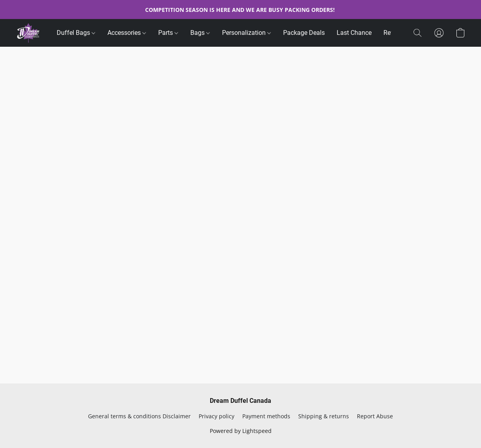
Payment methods (266, 416)
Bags (200, 33)
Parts (168, 33)
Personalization (246, 33)
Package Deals (304, 33)
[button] (28, 33)
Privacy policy (217, 416)
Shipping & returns (324, 416)
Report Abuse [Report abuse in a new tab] (375, 416)
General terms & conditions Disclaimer (139, 416)
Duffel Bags (76, 33)
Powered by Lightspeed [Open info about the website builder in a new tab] (241, 431)
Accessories (127, 33)
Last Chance (354, 33)
